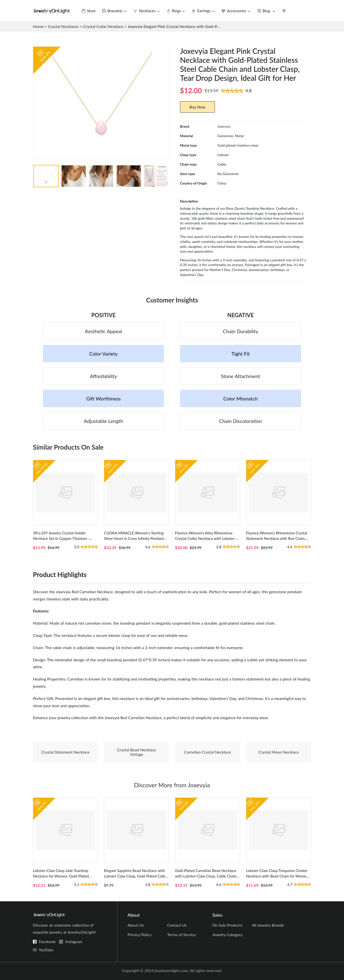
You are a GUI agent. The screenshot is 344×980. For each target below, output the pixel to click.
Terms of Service (182, 934)
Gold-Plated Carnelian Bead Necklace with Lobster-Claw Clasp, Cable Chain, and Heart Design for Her (206, 876)
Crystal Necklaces (63, 26)
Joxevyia (224, 126)
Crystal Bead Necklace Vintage (136, 752)
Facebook (47, 941)
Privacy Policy (139, 934)
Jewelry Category (227, 934)
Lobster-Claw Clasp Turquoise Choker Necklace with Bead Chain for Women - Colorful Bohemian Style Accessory (278, 876)
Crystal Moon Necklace (279, 752)
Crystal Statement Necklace (65, 752)
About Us (136, 925)
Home (38, 26)
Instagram (74, 941)
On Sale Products (227, 925)
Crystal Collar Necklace (103, 26)
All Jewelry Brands (268, 925)
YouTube (46, 950)
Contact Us (177, 925)
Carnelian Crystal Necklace (208, 752)
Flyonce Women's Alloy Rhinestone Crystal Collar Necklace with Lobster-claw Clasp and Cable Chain (205, 538)
